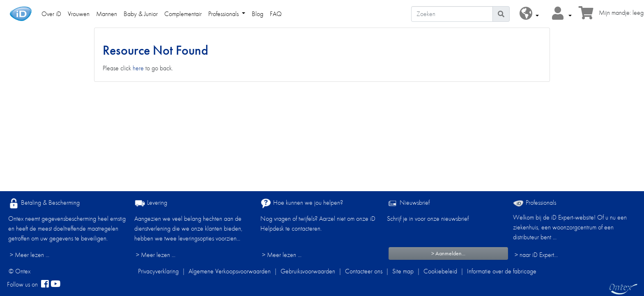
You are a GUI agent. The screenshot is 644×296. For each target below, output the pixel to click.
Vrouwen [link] (79, 14)
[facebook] (45, 284)
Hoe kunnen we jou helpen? (302, 203)
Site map (403, 271)
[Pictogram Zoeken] (501, 14)
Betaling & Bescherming (44, 203)
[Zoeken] (452, 14)
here (138, 68)
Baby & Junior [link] (141, 14)
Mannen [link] (107, 14)
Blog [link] (258, 14)
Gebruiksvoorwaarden (308, 271)
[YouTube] (55, 284)
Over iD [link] (51, 14)
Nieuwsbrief (408, 203)
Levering (151, 203)
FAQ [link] (276, 14)
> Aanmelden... (448, 253)
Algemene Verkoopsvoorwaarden (230, 271)
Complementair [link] (183, 14)
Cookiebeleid (440, 271)
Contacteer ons (364, 271)
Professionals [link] (224, 14)
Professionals (535, 202)
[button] (529, 14)
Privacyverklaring (158, 271)
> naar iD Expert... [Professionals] (536, 255)
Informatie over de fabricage (502, 271)
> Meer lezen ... (30, 255)
